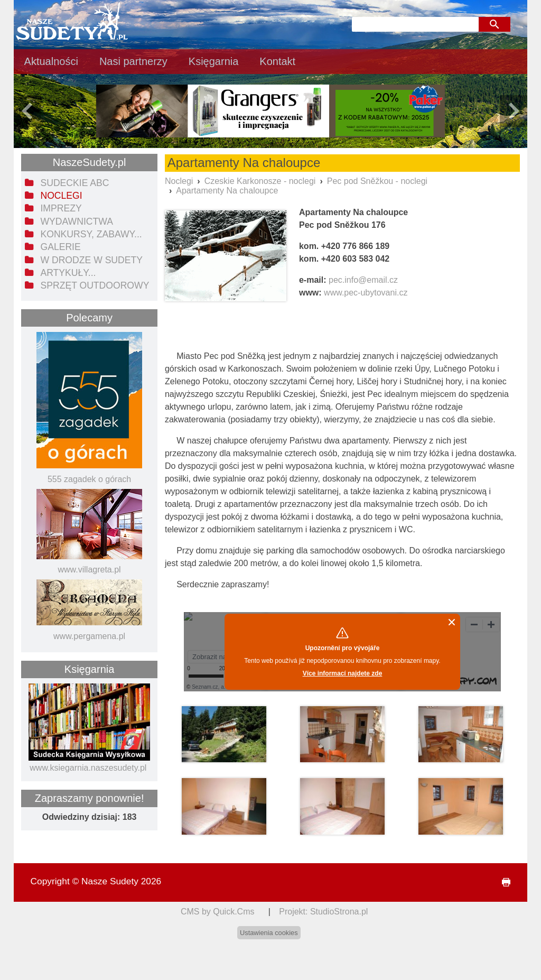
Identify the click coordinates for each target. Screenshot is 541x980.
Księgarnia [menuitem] (214, 61)
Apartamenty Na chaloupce (227, 191)
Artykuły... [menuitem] (68, 273)
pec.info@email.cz (363, 280)
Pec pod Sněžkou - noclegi (377, 181)
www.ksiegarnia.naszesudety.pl (88, 768)
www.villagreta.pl (89, 570)
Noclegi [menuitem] (61, 196)
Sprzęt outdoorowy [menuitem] (95, 285)
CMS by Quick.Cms (218, 912)
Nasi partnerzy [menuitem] (133, 61)
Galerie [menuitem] (60, 247)
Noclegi (179, 181)
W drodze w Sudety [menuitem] (91, 260)
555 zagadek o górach (89, 479)
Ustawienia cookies (269, 933)
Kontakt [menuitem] (277, 61)
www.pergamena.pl (89, 636)
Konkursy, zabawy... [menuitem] (91, 234)
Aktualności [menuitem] (51, 61)
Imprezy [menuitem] (61, 208)
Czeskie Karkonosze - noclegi (260, 181)
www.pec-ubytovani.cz (366, 293)
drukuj (502, 882)
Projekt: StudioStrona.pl (323, 912)
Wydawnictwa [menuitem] (76, 221)
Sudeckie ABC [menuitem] (74, 183)
